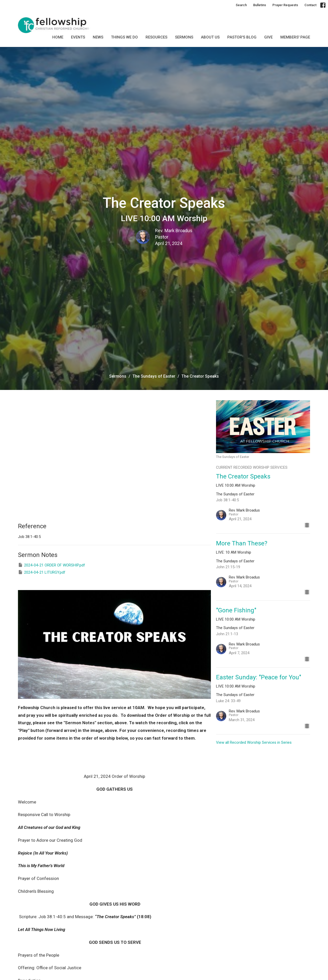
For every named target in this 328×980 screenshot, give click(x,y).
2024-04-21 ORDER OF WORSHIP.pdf (52, 565)
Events (78, 37)
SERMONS (184, 37)
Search (241, 5)
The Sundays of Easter (154, 376)
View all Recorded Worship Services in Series (254, 742)
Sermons (118, 376)
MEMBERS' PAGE (295, 37)
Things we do (124, 37)
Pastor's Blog (242, 37)
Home (58, 37)
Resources (156, 37)
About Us (210, 37)
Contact (310, 5)
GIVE (268, 37)
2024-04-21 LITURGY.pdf (42, 572)
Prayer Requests (285, 5)
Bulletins (260, 5)
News (98, 37)
